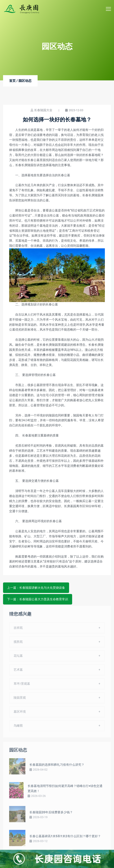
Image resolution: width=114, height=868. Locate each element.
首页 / (13, 81)
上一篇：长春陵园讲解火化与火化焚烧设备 (36, 588)
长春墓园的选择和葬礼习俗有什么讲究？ (57, 767)
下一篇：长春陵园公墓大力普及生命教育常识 (38, 599)
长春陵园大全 (43, 110)
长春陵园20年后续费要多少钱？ (51, 814)
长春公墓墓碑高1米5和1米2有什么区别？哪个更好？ (65, 838)
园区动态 (25, 81)
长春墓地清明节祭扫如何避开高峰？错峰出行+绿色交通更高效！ (65, 790)
